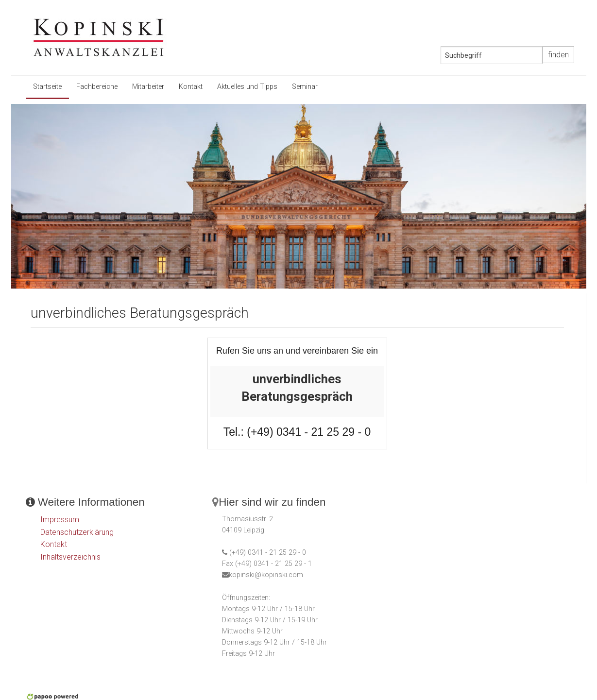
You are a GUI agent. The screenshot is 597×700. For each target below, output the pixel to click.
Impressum (60, 520)
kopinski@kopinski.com (266, 575)
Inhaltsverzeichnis (70, 557)
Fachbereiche (97, 87)
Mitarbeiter (148, 87)
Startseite (47, 87)
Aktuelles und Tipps (247, 87)
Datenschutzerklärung (77, 532)
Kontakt (191, 87)
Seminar (305, 87)
